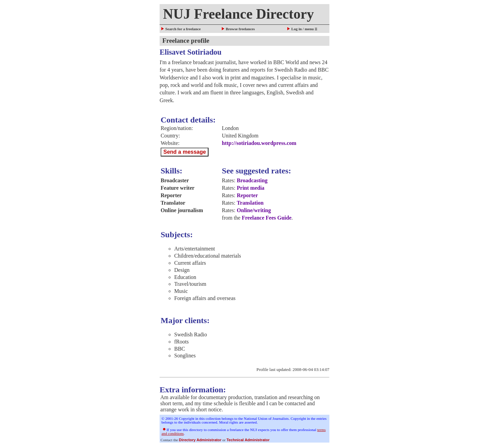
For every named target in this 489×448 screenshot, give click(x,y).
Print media (250, 188)
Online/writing (254, 210)
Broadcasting (252, 180)
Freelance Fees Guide (267, 218)
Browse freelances (238, 29)
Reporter (247, 195)
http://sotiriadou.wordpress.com (259, 143)
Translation (250, 203)
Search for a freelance (180, 29)
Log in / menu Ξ (302, 29)
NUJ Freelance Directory (238, 14)
